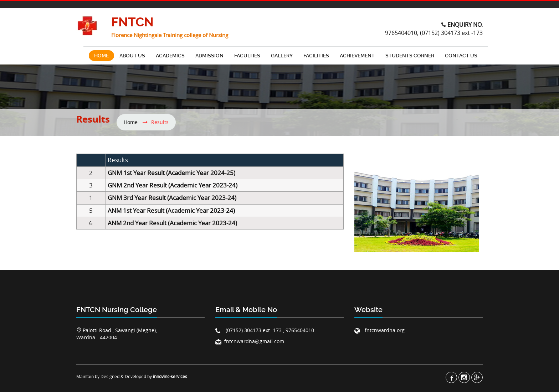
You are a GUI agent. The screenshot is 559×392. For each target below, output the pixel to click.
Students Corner (410, 56)
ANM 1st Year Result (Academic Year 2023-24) (171, 210)
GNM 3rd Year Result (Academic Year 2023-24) (172, 198)
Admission (209, 56)
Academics (170, 56)
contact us (461, 56)
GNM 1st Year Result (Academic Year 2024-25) (171, 173)
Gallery (282, 56)
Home (101, 56)
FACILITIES (316, 56)
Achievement (357, 56)
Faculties (247, 56)
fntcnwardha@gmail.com (254, 341)
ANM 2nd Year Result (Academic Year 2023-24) (172, 223)
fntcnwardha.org (384, 330)
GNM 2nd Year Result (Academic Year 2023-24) (173, 185)
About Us (132, 56)
